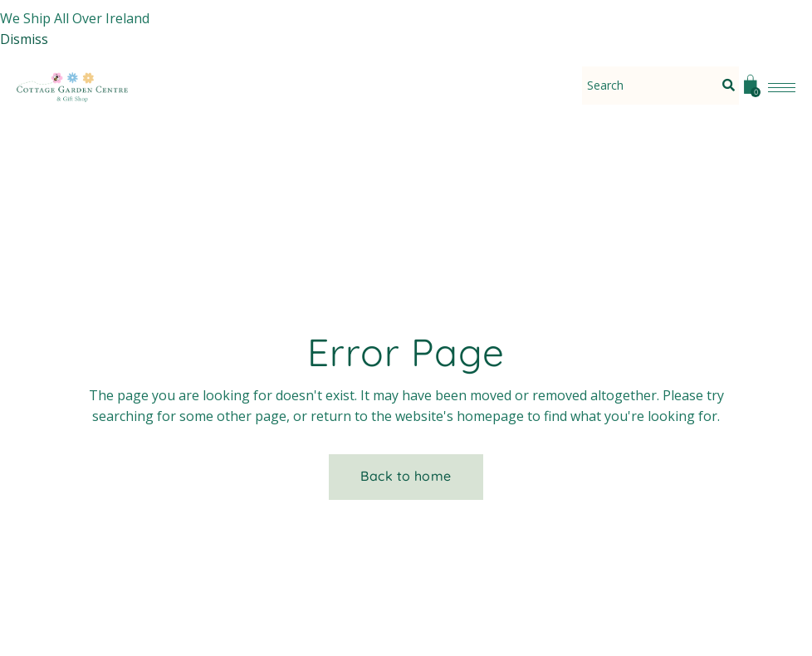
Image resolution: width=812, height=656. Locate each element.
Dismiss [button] (24, 39)
